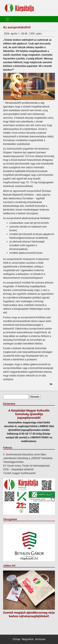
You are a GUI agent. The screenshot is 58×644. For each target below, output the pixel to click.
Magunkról (28, 639)
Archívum (40, 639)
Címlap (16, 639)
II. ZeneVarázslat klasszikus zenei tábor (25, 454)
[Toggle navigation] (7, 19)
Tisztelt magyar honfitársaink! (19, 473)
